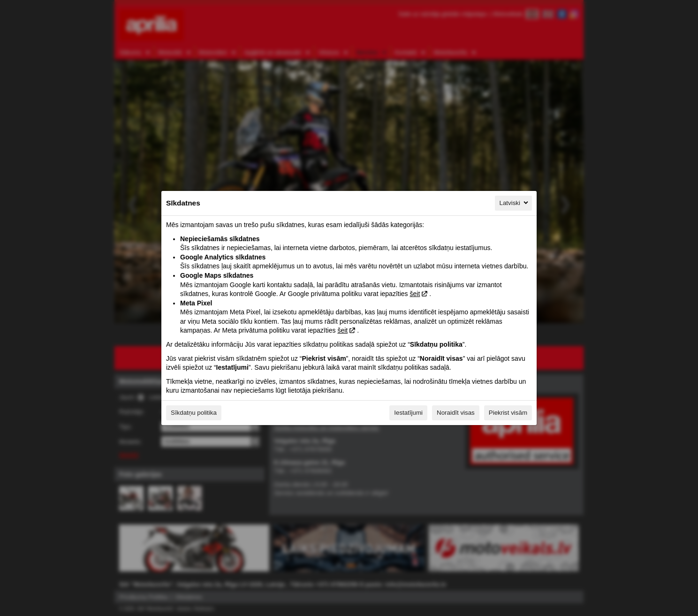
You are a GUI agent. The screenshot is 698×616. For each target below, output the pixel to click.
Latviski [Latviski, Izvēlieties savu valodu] (515, 203)
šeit (415, 294)
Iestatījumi (408, 413)
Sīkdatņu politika (194, 413)
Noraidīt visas (456, 413)
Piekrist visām (508, 413)
